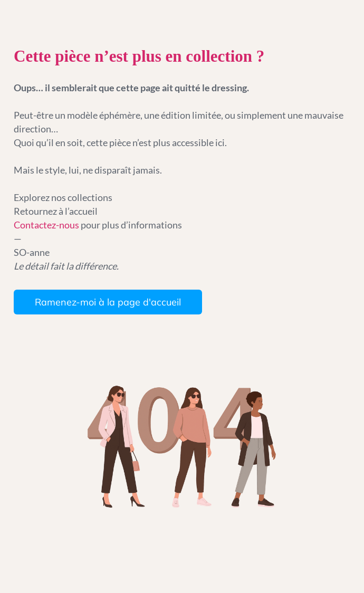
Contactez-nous (47, 225)
